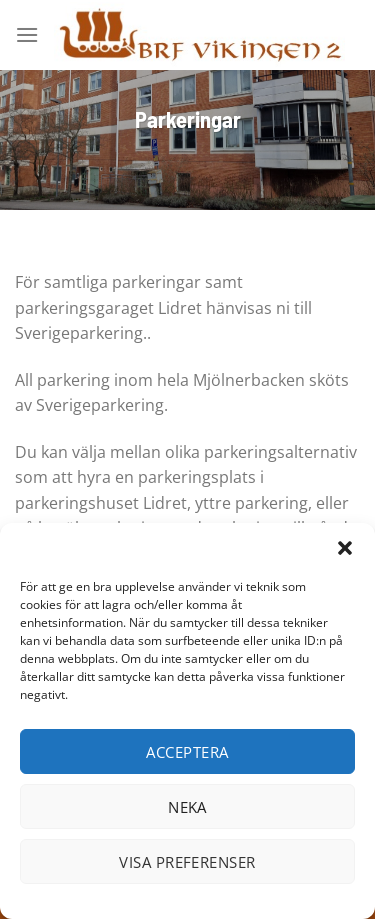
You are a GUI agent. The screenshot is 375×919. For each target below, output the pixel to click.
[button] (345, 548)
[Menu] (27, 34)
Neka (187, 807)
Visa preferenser (187, 862)
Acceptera (187, 752)
